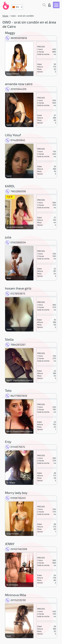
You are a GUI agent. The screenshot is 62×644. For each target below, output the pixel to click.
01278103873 (15, 293)
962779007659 (16, 396)
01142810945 (15, 140)
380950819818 (16, 38)
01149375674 (15, 447)
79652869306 (16, 191)
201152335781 (16, 600)
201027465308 (16, 549)
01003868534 (16, 242)
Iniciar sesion (49, 5)
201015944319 (16, 89)
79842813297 (16, 345)
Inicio (6, 16)
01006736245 (16, 498)
